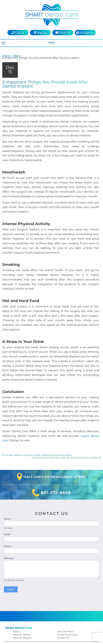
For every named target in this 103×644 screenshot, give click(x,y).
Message (9, 496)
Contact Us (63, 576)
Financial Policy (21, 629)
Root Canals (63, 588)
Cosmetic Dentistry (23, 588)
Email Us (63, 33)
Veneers (61, 601)
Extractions (19, 611)
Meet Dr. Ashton (21, 573)
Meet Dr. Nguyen (22, 576)
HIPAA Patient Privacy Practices (73, 623)
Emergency (85, 33)
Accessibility (63, 629)
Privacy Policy (64, 626)
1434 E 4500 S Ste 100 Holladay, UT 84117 (55, 415)
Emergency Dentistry (24, 607)
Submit (11, 527)
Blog (15, 56)
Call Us (18, 33)
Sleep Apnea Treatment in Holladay (75, 598)
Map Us (40, 33)
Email (8, 472)
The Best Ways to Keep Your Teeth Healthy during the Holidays (35, 393)
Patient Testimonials (23, 623)
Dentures (18, 604)
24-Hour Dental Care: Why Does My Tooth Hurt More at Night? (68, 396)
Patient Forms (20, 626)
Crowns (17, 598)
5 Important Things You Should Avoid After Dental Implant (49, 82)
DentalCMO (72, 638)
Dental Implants (21, 601)
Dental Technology (67, 573)
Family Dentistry (21, 591)
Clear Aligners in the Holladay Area (31, 594)
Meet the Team (65, 569)
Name (8, 457)
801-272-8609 (56, 431)
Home (6, 56)
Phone (8, 484)
